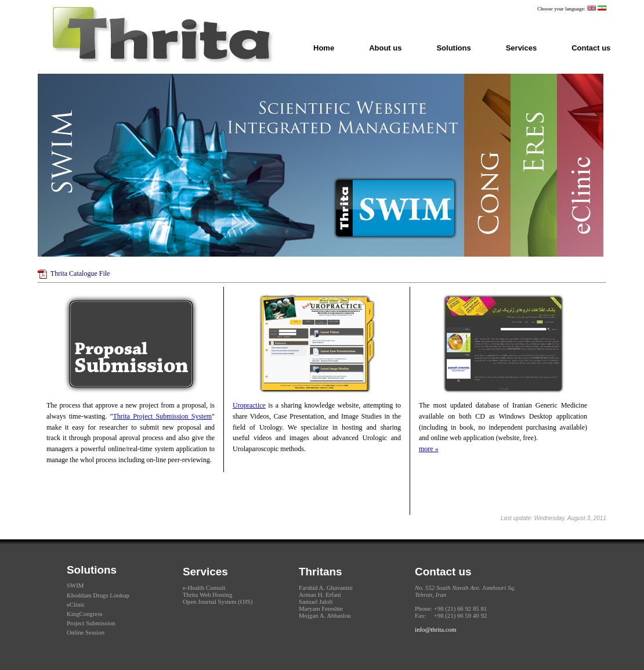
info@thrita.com (435, 629)
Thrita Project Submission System (163, 416)
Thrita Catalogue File (80, 273)
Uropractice (249, 405)
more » (429, 449)
